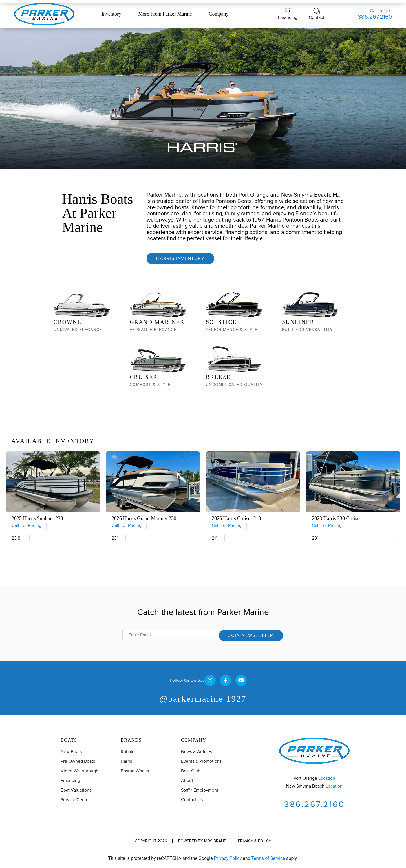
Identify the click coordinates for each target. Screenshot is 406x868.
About (187, 781)
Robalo (128, 752)
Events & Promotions (201, 761)
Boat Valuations (76, 790)
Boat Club (191, 771)
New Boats (71, 752)
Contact (316, 17)
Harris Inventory (180, 258)
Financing (288, 17)
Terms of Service (268, 858)
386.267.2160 (375, 17)
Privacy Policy (228, 858)
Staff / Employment (200, 790)
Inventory (111, 14)
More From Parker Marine (165, 14)
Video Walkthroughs (80, 771)
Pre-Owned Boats (78, 761)
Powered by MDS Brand (202, 841)
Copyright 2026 (151, 841)
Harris (126, 761)
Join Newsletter (251, 635)
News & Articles (197, 752)
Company (219, 14)
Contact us (192, 800)
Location (327, 778)
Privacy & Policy (255, 841)
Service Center (75, 800)
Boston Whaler (135, 771)
